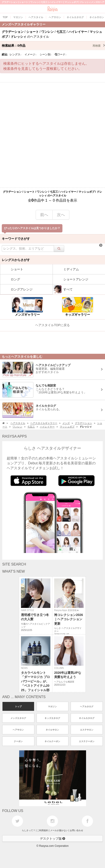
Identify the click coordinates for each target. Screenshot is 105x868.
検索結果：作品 (53, 46)
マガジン (52, 706)
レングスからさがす (16, 260)
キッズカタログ (52, 718)
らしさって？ (29, 830)
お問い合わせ (76, 830)
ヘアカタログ (87, 706)
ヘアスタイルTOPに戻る (52, 325)
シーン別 (46, 54)
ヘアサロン (18, 730)
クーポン (18, 741)
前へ (44, 215)
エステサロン (87, 730)
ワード (61, 54)
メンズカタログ (18, 718)
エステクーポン (87, 741)
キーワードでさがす (16, 239)
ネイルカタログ (87, 718)
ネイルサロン (52, 730)
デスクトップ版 (53, 839)
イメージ (31, 54)
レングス (16, 54)
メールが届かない (59, 830)
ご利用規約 (43, 830)
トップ (18, 706)
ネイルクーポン (52, 741)
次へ (61, 215)
